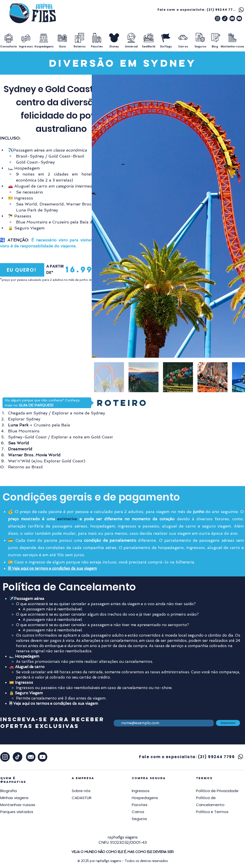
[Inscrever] (228, 723)
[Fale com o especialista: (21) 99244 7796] (201, 10)
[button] (217, 791)
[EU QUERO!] (22, 270)
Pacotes (140, 805)
